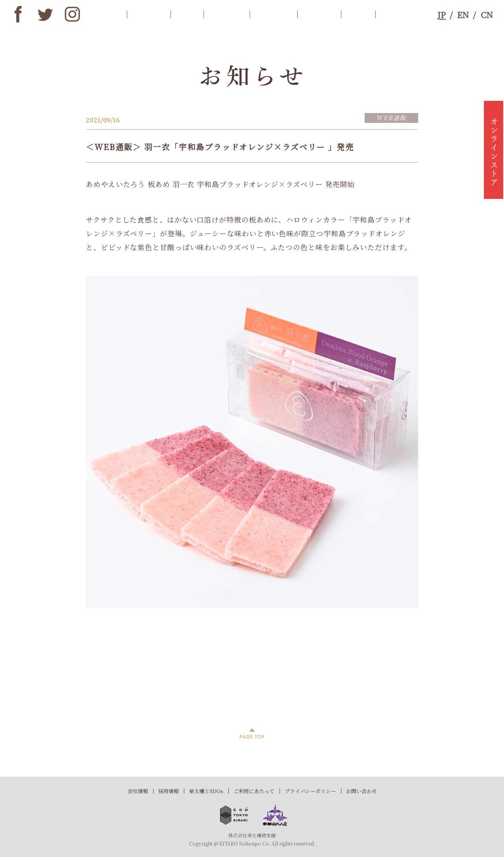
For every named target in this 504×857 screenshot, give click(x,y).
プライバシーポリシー (310, 791)
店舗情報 (273, 14)
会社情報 (138, 791)
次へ (396, 683)
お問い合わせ (361, 791)
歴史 (187, 14)
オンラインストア (494, 150)
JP (441, 15)
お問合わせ (402, 14)
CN (487, 15)
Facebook (18, 14)
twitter (45, 14)
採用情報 (169, 791)
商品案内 (227, 14)
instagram (72, 14)
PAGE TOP (252, 733)
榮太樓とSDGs (206, 791)
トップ (107, 14)
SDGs (358, 14)
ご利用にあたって (254, 791)
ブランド (319, 14)
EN (463, 15)
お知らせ (149, 14)
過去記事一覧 (252, 683)
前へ (108, 683)
